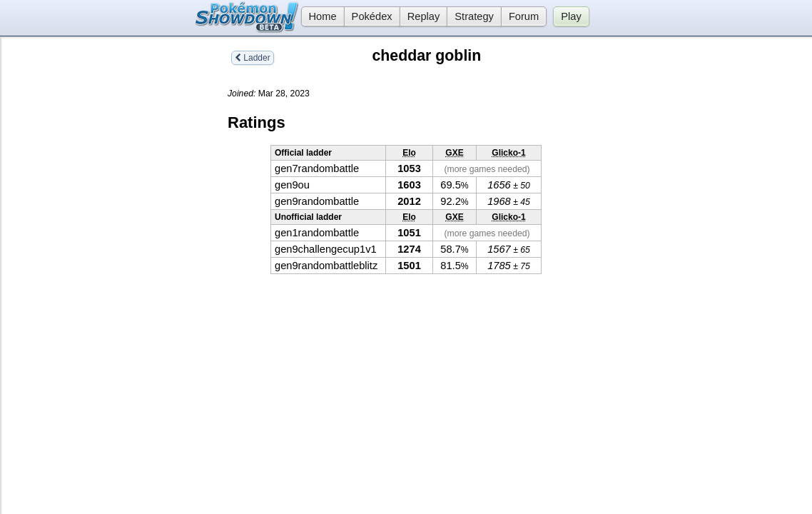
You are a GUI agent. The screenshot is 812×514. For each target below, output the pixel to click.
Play (571, 16)
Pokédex (372, 16)
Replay (424, 16)
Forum (524, 16)
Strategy (474, 16)
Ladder (253, 58)
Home (319, 16)
